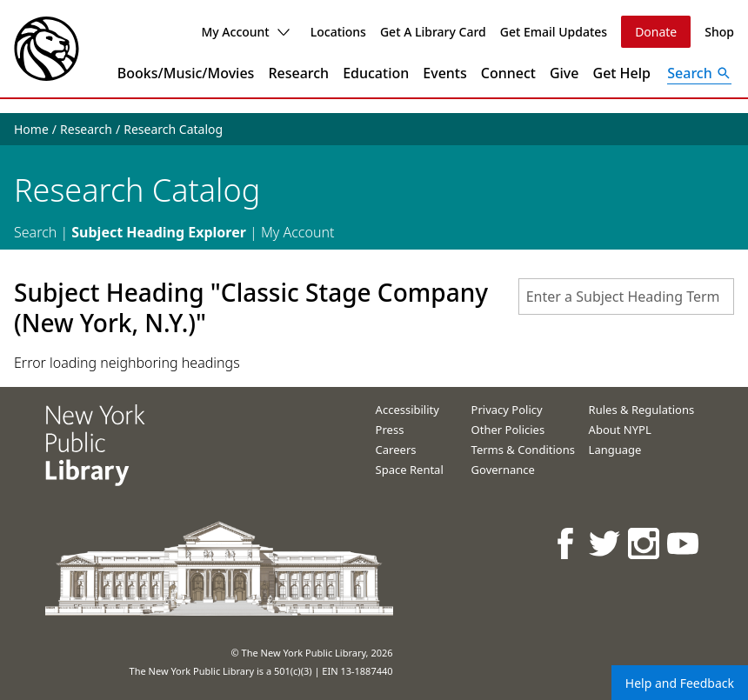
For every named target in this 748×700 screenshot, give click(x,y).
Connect (508, 73)
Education (376, 73)
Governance (503, 470)
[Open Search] (699, 73)
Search (35, 232)
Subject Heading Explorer (159, 232)
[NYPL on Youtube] (684, 543)
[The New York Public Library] (47, 49)
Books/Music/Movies (186, 73)
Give (564, 73)
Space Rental (410, 470)
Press (390, 430)
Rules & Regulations (642, 410)
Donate (656, 32)
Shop (719, 32)
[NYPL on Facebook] (567, 543)
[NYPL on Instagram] (645, 543)
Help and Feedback (680, 683)
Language (615, 450)
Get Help (622, 73)
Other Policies (508, 430)
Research (298, 73)
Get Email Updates (554, 32)
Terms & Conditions (523, 450)
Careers (396, 450)
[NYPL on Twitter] (606, 543)
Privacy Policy (507, 410)
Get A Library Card (433, 32)
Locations (338, 32)
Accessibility (407, 410)
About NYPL (620, 430)
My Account (245, 32)
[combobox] (626, 297)
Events (444, 73)
